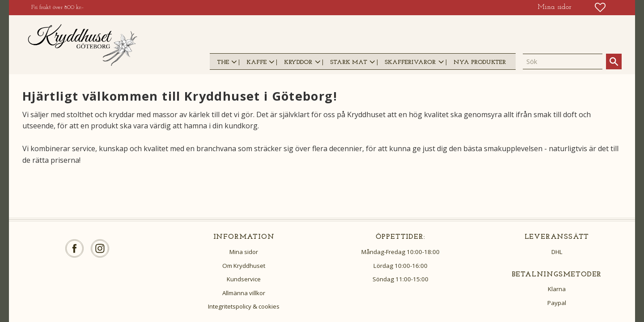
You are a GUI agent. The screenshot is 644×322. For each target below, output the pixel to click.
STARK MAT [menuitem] (349, 62)
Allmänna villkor (244, 293)
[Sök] (614, 61)
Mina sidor (244, 252)
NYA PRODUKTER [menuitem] (480, 62)
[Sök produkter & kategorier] (563, 62)
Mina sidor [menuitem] (555, 7)
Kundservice (244, 279)
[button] (600, 7)
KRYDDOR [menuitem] (298, 62)
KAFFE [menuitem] (256, 62)
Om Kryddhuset (244, 266)
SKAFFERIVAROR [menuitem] (410, 62)
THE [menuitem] (223, 62)
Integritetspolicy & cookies (244, 306)
